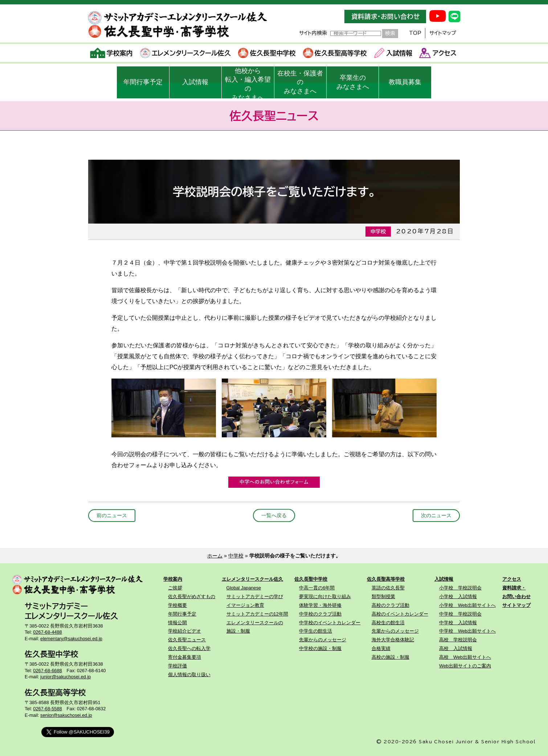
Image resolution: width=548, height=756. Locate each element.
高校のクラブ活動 (390, 605)
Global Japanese (244, 588)
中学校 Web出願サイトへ (467, 631)
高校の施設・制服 (390, 657)
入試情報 (393, 53)
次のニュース (436, 515)
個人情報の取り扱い (189, 675)
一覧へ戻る (274, 515)
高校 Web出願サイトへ (465, 657)
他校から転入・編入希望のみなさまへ (248, 83)
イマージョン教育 (245, 605)
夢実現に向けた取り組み (325, 596)
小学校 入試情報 (458, 596)
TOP (415, 33)
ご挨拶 (175, 588)
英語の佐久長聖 (388, 588)
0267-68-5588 (47, 709)
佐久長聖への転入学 (189, 648)
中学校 (236, 556)
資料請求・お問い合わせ (385, 17)
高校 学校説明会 (458, 640)
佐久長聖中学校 (267, 53)
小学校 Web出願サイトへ (467, 605)
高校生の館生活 (388, 623)
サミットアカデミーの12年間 (257, 614)
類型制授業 (383, 596)
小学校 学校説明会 (460, 588)
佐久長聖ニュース (187, 640)
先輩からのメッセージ (323, 640)
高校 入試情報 (456, 648)
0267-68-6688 (47, 671)
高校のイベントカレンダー (400, 614)
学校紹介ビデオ (185, 631)
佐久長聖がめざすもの (192, 596)
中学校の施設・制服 (320, 648)
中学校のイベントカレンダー (330, 623)
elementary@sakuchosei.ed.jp (71, 639)
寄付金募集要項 (185, 657)
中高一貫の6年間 (317, 588)
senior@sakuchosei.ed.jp (66, 715)
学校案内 (112, 53)
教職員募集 (405, 82)
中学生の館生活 (316, 631)
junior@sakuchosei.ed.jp (66, 677)
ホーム (215, 556)
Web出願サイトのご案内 (465, 666)
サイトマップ (443, 33)
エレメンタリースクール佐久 (186, 53)
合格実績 (381, 648)
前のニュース (112, 515)
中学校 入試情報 (458, 623)
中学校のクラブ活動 (320, 614)
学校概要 (177, 605)
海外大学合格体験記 (393, 640)
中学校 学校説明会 (460, 614)
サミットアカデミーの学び (255, 596)
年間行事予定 (143, 82)
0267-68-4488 (47, 632)
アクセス (438, 53)
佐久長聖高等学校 (335, 53)
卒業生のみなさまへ (353, 82)
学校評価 (177, 666)
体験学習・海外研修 (320, 605)
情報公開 (177, 623)
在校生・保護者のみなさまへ (300, 82)
